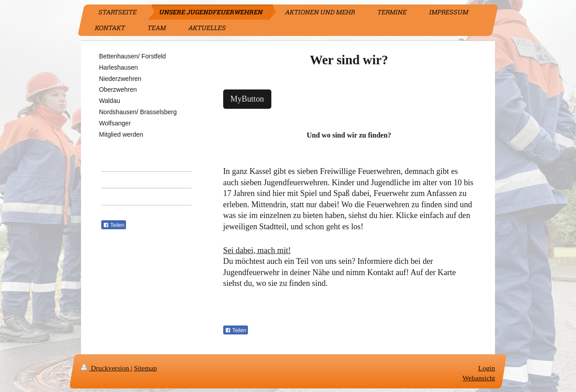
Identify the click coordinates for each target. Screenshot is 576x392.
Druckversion (106, 368)
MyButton (247, 99)
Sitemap (146, 368)
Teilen (236, 330)
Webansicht (479, 378)
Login (487, 368)
